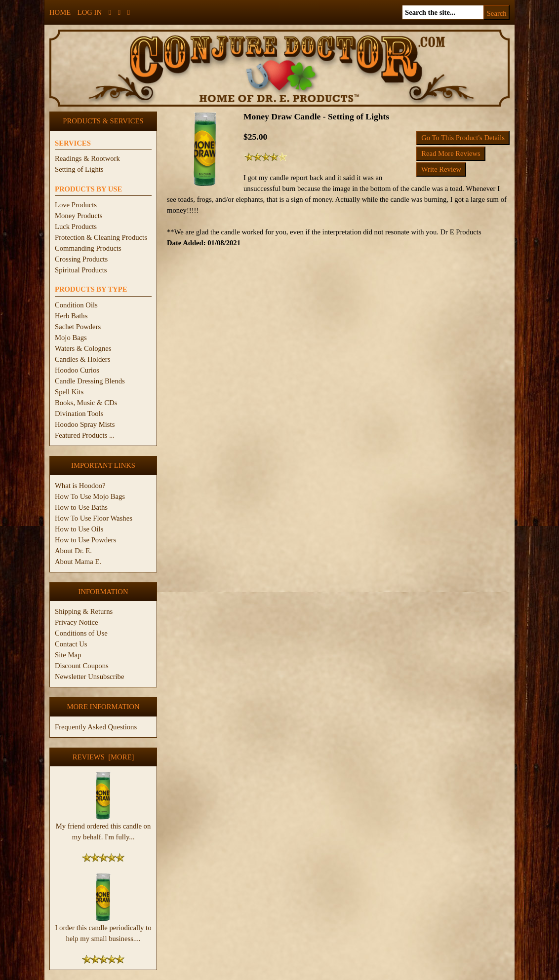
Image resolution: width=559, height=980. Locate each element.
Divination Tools (79, 414)
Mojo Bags (71, 338)
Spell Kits (69, 392)
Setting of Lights (79, 169)
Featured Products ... (85, 435)
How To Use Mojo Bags (90, 496)
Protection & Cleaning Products (101, 237)
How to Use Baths (81, 507)
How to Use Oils (79, 529)
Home (60, 12)
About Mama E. (78, 562)
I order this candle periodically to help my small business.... (103, 929)
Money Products (79, 216)
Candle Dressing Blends (90, 381)
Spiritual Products (81, 270)
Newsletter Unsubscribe (89, 677)
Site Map (68, 655)
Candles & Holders (82, 359)
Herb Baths (71, 316)
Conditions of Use (81, 633)
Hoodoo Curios (77, 370)
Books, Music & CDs (86, 403)
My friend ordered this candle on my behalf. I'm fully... (103, 828)
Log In (90, 12)
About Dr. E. (73, 551)
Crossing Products (81, 259)
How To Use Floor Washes (94, 518)
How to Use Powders (85, 540)
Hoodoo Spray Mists (85, 424)
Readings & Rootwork (87, 158)
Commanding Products (88, 248)
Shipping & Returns (84, 611)
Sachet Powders (78, 327)
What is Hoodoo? (80, 486)
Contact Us (71, 644)
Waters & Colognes (83, 348)
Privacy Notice (77, 622)
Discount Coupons (82, 666)
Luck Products (76, 226)
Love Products (76, 205)
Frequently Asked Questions (96, 727)
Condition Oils (76, 305)
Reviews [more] (103, 757)
